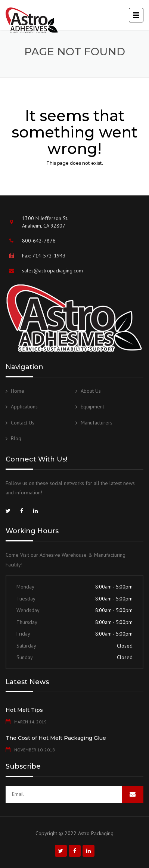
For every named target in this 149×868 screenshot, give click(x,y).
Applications (24, 407)
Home (18, 391)
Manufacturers (97, 423)
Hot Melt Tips (24, 710)
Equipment (92, 407)
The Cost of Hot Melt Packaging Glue (56, 738)
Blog (16, 438)
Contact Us (23, 423)
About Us (91, 391)
